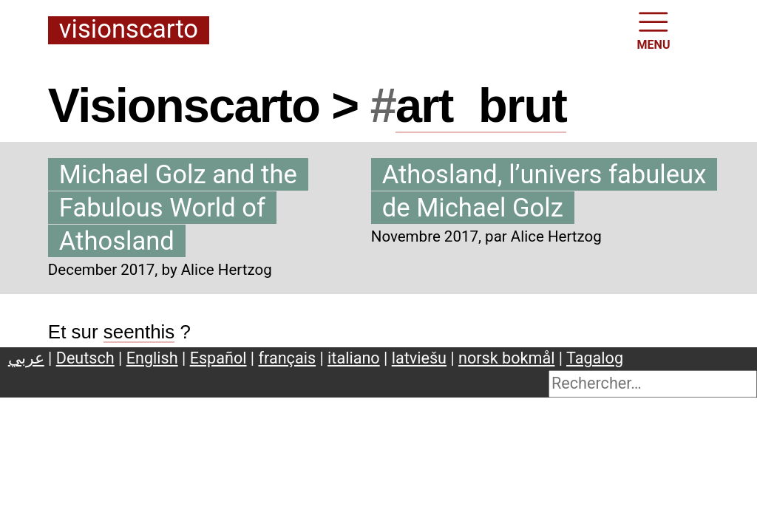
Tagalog (595, 358)
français (288, 358)
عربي (26, 358)
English (152, 358)
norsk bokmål (506, 358)
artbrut (481, 105)
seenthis (139, 332)
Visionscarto (129, 30)
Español (218, 358)
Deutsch (85, 358)
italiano (354, 358)
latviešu (419, 358)
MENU (654, 30)
